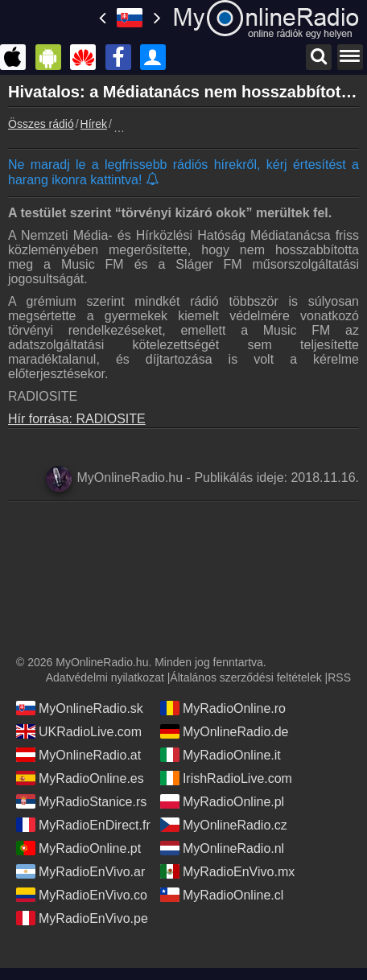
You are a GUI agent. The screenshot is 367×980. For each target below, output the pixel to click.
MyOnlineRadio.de (225, 731)
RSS (339, 677)
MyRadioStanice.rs (81, 801)
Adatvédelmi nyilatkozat (105, 677)
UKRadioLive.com (79, 731)
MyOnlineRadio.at (78, 755)
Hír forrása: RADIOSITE (77, 419)
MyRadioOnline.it (221, 755)
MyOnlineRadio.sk (80, 708)
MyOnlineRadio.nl (222, 848)
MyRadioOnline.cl (222, 895)
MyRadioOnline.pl (222, 801)
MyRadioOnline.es (80, 778)
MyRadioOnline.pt (78, 848)
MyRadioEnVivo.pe (82, 918)
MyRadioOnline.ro (223, 708)
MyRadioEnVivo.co (82, 895)
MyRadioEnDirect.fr (83, 825)
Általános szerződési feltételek (245, 677)
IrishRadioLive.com (226, 778)
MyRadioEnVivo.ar (80, 871)
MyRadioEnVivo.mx (227, 871)
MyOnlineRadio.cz (224, 825)
